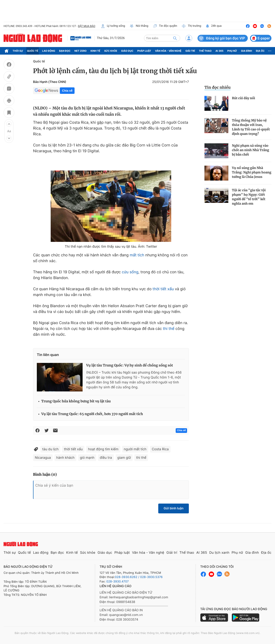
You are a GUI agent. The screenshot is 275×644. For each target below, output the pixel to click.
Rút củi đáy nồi (244, 98)
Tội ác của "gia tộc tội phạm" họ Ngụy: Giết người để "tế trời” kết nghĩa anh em (249, 197)
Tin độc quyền (165, 26)
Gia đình (246, 51)
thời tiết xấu (163, 289)
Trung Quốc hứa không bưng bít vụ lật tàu (76, 401)
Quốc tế (33, 51)
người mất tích (135, 449)
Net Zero (80, 51)
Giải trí (190, 51)
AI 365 (219, 51)
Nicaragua (43, 458)
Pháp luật (144, 51)
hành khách (65, 458)
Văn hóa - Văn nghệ (168, 51)
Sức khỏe (111, 51)
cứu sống (130, 272)
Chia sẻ (67, 91)
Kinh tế (96, 51)
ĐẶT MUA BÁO (86, 26)
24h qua (214, 26)
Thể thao (205, 51)
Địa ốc (260, 51)
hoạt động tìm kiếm (103, 449)
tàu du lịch (50, 449)
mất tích (137, 255)
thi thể (169, 329)
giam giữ (124, 458)
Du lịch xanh (219, 552)
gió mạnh (87, 458)
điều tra (106, 458)
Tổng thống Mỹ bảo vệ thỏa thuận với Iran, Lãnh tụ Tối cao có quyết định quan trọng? (251, 127)
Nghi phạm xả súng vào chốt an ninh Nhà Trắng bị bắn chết (250, 150)
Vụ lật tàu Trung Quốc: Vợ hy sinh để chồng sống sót (130, 365)
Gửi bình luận (174, 508)
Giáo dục (127, 51)
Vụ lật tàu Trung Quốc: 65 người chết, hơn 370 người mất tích (92, 414)
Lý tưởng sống (113, 26)
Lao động (49, 51)
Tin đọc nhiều (218, 87)
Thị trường (191, 26)
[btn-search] (175, 38)
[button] (9, 124)
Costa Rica (160, 449)
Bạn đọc (65, 51)
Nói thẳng (139, 26)
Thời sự (18, 51)
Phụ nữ (232, 51)
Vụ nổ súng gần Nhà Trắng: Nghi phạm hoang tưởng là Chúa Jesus (252, 172)
